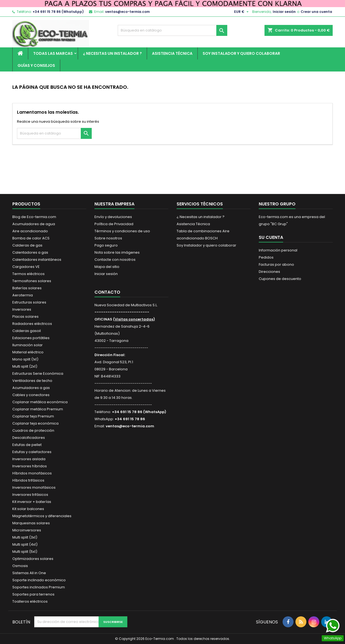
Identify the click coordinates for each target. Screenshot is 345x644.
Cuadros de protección (33, 430)
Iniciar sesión (284, 12)
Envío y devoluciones (113, 217)
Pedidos (266, 257)
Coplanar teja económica (35, 423)
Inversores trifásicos (30, 495)
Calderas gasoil (27, 331)
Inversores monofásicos (34, 487)
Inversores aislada (29, 459)
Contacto (107, 292)
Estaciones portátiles (31, 338)
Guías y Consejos (36, 65)
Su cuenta (271, 237)
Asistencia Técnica (172, 53)
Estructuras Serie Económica (38, 373)
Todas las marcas (53, 53)
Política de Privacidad (114, 224)
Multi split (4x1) (25, 544)
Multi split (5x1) (25, 552)
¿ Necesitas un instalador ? (112, 53)
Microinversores (27, 530)
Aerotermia (23, 295)
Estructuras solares (29, 302)
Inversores (22, 309)
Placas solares (25, 317)
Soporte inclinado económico (39, 580)
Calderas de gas (27, 245)
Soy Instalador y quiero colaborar (241, 53)
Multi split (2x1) (25, 366)
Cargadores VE (26, 267)
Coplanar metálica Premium (38, 409)
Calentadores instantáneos (37, 260)
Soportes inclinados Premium (39, 587)
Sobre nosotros (108, 238)
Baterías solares (27, 288)
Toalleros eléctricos (30, 601)
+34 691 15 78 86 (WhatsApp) (58, 12)
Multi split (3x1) (25, 537)
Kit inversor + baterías (32, 502)
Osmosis (20, 566)
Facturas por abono (276, 264)
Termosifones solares (32, 281)
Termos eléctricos (28, 274)
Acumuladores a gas (31, 388)
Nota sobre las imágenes (117, 252)
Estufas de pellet (27, 445)
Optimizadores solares (33, 559)
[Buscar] (173, 30)
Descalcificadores (29, 438)
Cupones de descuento (280, 279)
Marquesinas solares (31, 523)
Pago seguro (106, 245)
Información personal (278, 250)
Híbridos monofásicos (32, 473)
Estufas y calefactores (32, 452)
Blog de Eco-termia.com (34, 217)
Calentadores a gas (30, 252)
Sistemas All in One (29, 573)
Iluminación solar (28, 345)
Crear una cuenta (316, 12)
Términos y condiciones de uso (122, 231)
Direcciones (269, 272)
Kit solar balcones (28, 509)
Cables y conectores (31, 395)
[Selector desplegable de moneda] (242, 12)
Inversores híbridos (30, 466)
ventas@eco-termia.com (127, 12)
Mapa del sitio (107, 267)
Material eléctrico (28, 352)
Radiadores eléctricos (32, 324)
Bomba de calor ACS (31, 238)
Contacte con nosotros (115, 260)
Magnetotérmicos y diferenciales (42, 516)
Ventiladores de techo (32, 381)
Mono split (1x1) (25, 359)
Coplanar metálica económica (40, 402)
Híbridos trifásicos (28, 480)
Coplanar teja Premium (33, 416)
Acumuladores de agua (34, 224)
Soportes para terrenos (33, 594)
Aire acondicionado (30, 231)
